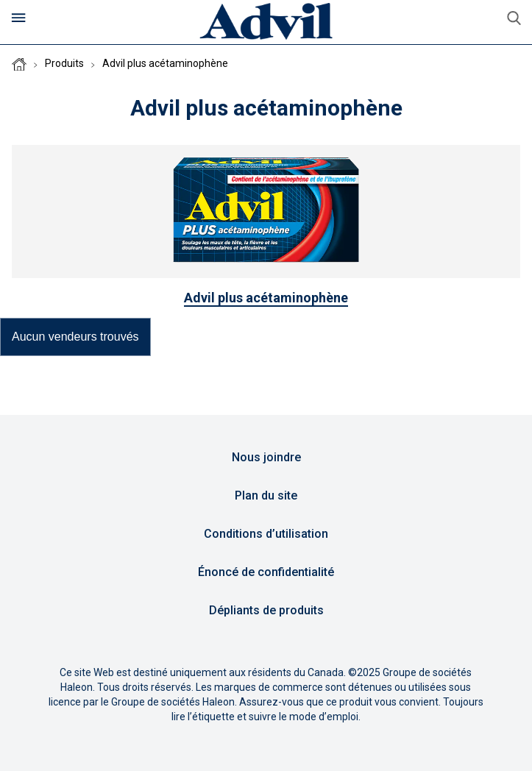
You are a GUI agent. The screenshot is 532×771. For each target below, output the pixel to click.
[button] (75, 337)
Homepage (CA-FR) (19, 64)
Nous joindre (266, 457)
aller (514, 18)
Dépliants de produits (266, 610)
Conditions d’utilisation (266, 534)
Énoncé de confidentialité (266, 572)
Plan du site (266, 495)
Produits (64, 63)
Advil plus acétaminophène (165, 63)
